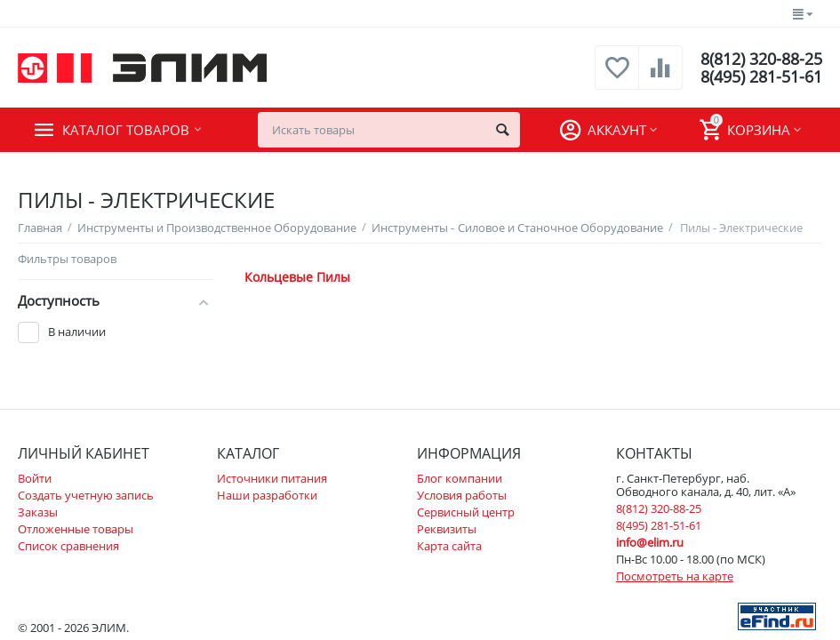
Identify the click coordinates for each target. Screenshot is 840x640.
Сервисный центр (466, 512)
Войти (35, 478)
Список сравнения (68, 546)
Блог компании (460, 478)
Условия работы (462, 495)
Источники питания (272, 478)
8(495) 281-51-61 (761, 76)
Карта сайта (449, 546)
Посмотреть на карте (675, 576)
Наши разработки (267, 495)
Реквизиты (447, 529)
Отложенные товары (76, 529)
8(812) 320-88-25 (761, 59)
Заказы (38, 512)
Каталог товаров (126, 130)
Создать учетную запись (86, 495)
